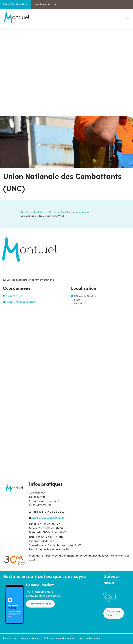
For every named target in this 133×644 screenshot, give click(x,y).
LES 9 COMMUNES (14, 5)
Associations (82, 212)
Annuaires (66, 212)
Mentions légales (30, 639)
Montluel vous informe (45, 212)
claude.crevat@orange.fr (21, 302)
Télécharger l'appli (40, 604)
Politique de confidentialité (59, 639)
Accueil (25, 212)
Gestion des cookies (90, 639)
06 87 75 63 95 (14, 297)
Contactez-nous (114, 613)
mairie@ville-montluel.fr (48, 518)
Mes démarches (43, 5)
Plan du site (9, 639)
